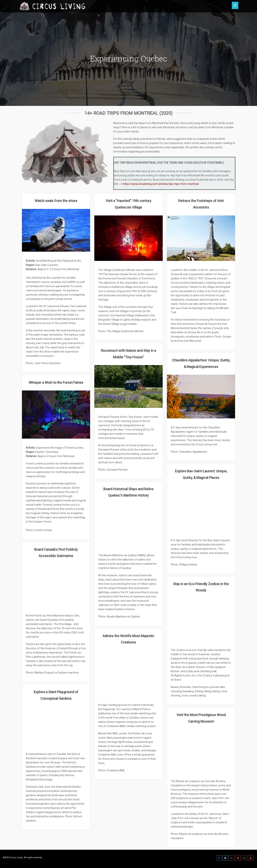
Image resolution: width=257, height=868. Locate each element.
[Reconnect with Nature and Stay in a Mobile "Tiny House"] (128, 386)
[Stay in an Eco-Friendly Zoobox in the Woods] (201, 620)
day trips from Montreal (185, 175)
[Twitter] (225, 858)
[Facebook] (219, 858)
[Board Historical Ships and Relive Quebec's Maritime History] (128, 525)
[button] (220, 6)
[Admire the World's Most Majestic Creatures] (128, 673)
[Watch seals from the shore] (56, 230)
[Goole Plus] (232, 858)
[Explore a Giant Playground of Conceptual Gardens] (56, 726)
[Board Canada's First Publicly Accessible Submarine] (56, 585)
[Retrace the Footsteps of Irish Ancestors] (201, 238)
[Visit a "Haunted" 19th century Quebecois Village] (128, 238)
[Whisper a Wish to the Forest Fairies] (56, 414)
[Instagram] (244, 858)
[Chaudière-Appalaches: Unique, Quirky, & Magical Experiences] (201, 397)
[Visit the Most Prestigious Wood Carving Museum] (201, 751)
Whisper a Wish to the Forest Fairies (56, 382)
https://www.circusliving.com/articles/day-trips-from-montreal (161, 184)
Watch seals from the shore (56, 201)
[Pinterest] (238, 858)
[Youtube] (251, 858)
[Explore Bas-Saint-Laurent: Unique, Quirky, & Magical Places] (201, 509)
